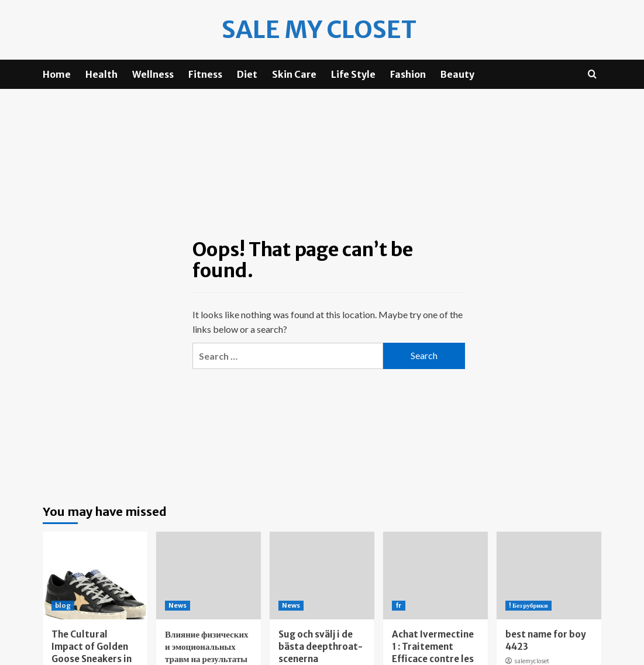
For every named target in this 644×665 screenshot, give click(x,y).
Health (101, 74)
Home (57, 74)
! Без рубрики (528, 605)
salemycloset (532, 660)
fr (399, 605)
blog (63, 605)
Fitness (205, 74)
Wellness (153, 74)
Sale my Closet (319, 29)
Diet (247, 74)
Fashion (408, 74)
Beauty (457, 74)
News (178, 605)
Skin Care (294, 74)
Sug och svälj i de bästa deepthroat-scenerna (321, 646)
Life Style (353, 74)
